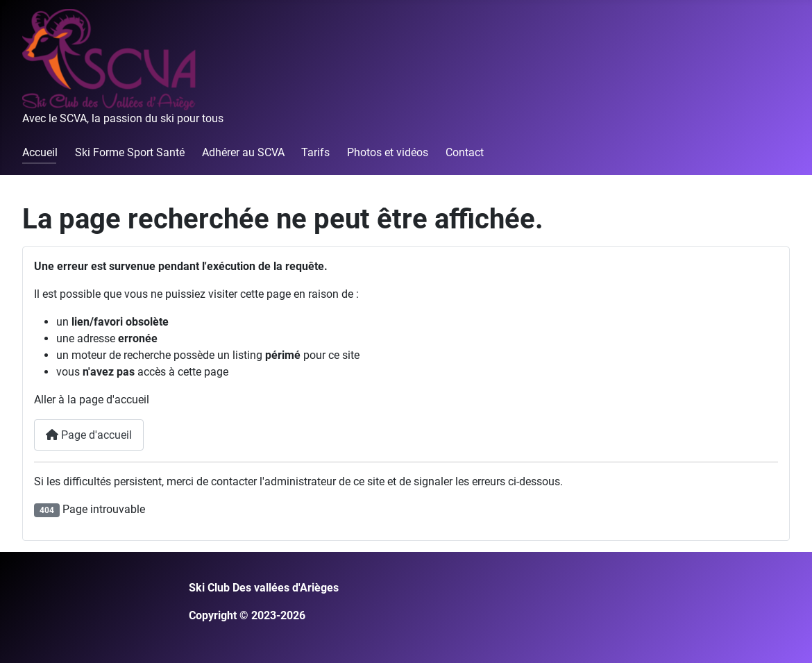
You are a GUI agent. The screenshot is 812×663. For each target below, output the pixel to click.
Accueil (40, 152)
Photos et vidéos (388, 152)
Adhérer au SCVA (243, 152)
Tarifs (315, 152)
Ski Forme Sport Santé (130, 152)
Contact (465, 152)
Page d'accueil (89, 435)
